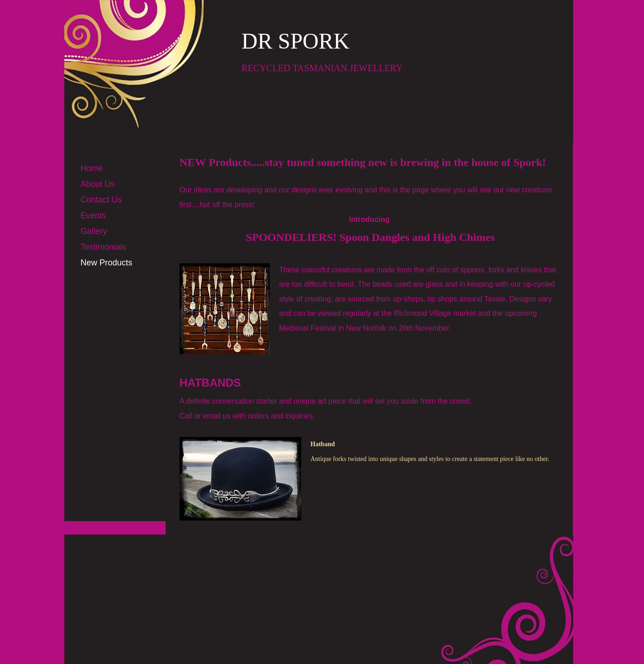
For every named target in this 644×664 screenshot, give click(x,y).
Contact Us (101, 200)
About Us (98, 184)
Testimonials (103, 247)
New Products (106, 263)
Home (92, 168)
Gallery (94, 231)
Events (93, 215)
